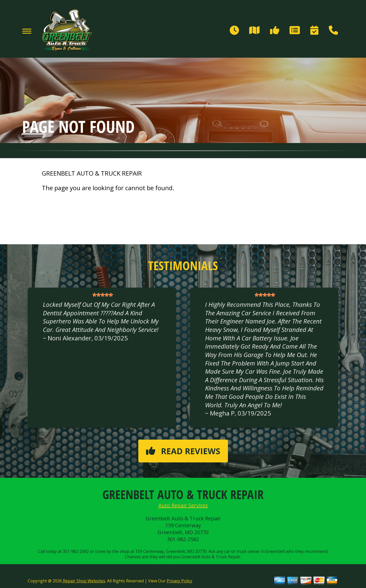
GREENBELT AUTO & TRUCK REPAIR (92, 173)
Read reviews (183, 451)
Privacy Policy (179, 581)
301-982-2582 (183, 539)
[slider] (103, 295)
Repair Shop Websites (84, 581)
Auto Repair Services (183, 505)
